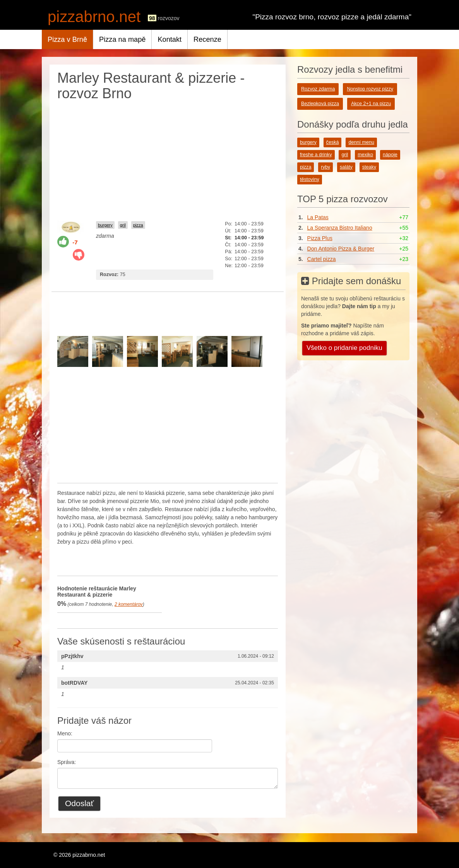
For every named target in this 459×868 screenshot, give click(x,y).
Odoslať (79, 803)
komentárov (129, 604)
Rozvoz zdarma (318, 89)
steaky (369, 167)
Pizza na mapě (122, 39)
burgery (105, 225)
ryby (325, 167)
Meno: (65, 733)
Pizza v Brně (67, 39)
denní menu (361, 142)
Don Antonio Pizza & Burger (341, 249)
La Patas (318, 217)
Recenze (207, 39)
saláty (346, 167)
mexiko (365, 155)
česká (333, 142)
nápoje (390, 155)
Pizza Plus (320, 238)
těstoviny (310, 179)
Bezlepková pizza (320, 104)
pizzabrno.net (94, 17)
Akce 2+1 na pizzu (371, 104)
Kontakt (170, 39)
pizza (138, 225)
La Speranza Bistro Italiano (340, 228)
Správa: (67, 762)
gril (123, 225)
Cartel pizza (322, 259)
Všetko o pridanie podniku (344, 348)
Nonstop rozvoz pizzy (370, 89)
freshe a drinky (316, 155)
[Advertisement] (168, 159)
